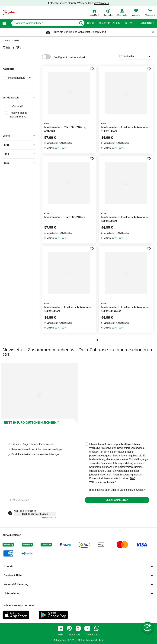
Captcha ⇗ (49, 517)
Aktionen (148, 23)
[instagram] (78, 628)
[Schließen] (153, 32)
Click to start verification (35, 514)
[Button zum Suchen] (81, 23)
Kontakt (9, 566)
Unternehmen (12, 593)
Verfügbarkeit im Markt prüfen (59, 143)
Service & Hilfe (13, 575)
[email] (40, 500)
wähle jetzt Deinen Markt (92, 32)
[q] (44, 23)
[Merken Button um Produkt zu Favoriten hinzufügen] (92, 69)
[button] (4, 23)
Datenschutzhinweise (131, 490)
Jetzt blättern (102, 3)
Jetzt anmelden (117, 500)
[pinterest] (69, 628)
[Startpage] (9, 13)
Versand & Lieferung (16, 584)
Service (131, 23)
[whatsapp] (97, 628)
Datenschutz (92, 635)
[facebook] (60, 628)
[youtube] (87, 628)
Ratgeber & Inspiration (104, 23)
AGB (60, 635)
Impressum (74, 635)
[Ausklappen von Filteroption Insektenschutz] (29, 78)
